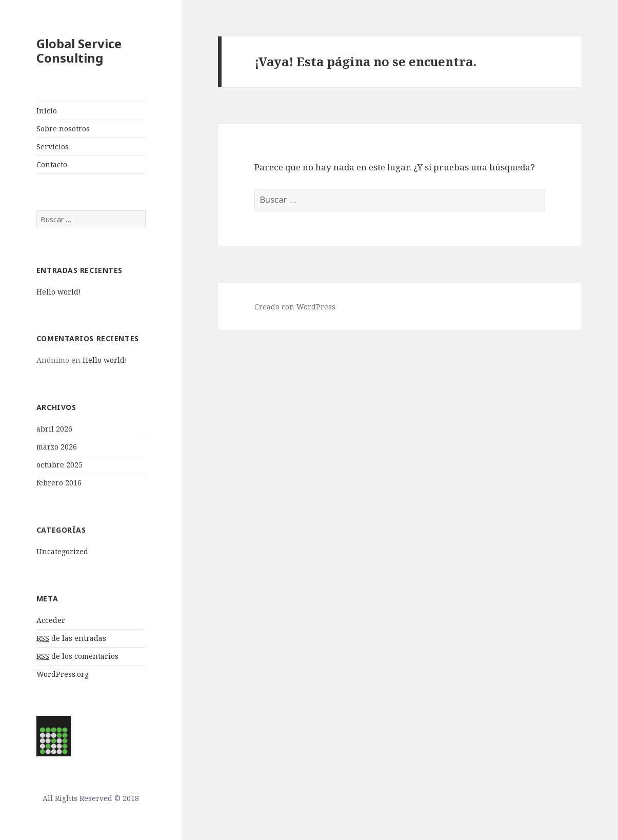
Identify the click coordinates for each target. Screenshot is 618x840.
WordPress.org (63, 674)
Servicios (53, 146)
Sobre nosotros (63, 129)
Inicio (47, 111)
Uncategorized (62, 551)
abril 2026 (54, 429)
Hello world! (59, 292)
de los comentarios (77, 656)
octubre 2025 (59, 465)
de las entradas (71, 638)
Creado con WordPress (295, 307)
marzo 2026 (57, 447)
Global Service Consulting (79, 51)
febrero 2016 (59, 483)
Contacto (52, 164)
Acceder (51, 620)
